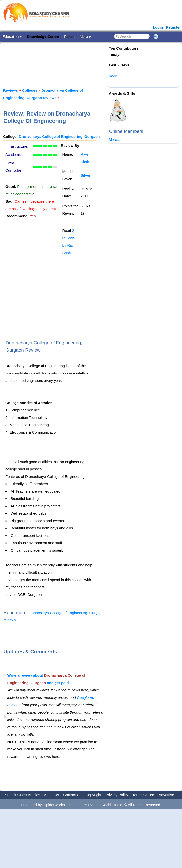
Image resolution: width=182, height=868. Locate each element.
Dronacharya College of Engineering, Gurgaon (59, 137)
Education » (12, 37)
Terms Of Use (144, 795)
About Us (52, 795)
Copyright (93, 795)
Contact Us (72, 795)
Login (158, 27)
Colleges (30, 90)
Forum (69, 37)
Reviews (11, 90)
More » (85, 37)
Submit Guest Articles (22, 795)
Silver (86, 175)
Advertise (166, 795)
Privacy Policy (117, 795)
